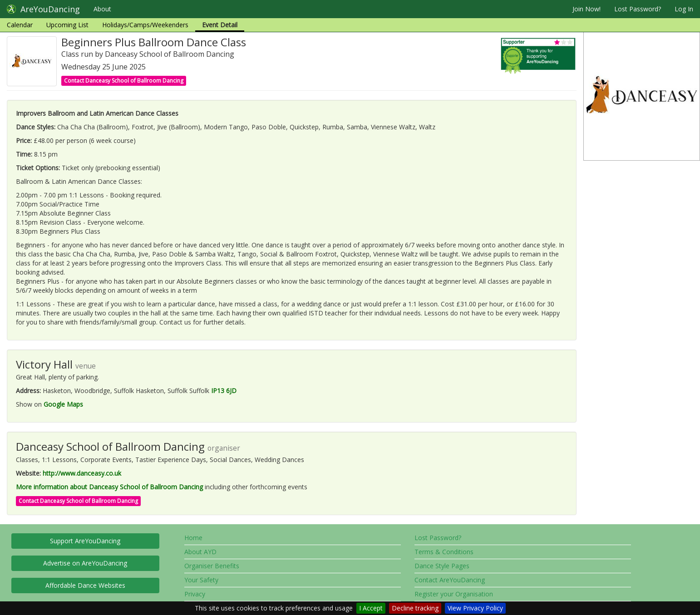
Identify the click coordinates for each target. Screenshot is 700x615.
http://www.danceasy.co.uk (82, 473)
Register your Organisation (454, 594)
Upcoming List (67, 25)
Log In (684, 9)
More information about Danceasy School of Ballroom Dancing (109, 487)
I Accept (371, 608)
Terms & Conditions (444, 552)
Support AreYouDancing (85, 541)
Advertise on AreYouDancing (85, 563)
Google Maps (63, 404)
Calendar (20, 25)
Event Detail (220, 25)
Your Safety (201, 580)
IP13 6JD (224, 391)
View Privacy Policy (475, 608)
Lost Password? (638, 9)
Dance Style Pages (442, 566)
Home (193, 538)
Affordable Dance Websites (85, 585)
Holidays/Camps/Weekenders (145, 25)
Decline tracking (415, 608)
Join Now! (587, 9)
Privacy (195, 594)
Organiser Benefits (212, 566)
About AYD (200, 552)
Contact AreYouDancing (450, 580)
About (102, 9)
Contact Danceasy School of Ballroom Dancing (124, 81)
